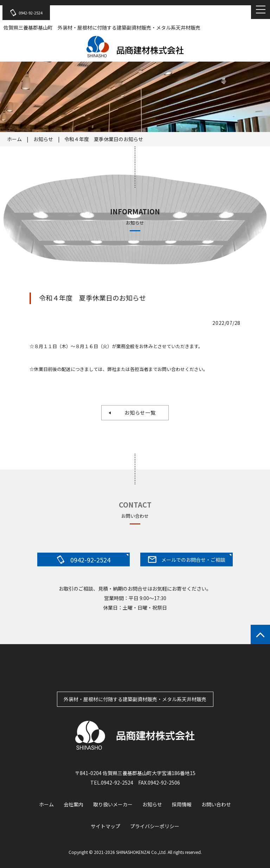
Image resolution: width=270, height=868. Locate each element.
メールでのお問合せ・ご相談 (187, 560)
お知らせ (43, 139)
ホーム (14, 139)
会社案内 (73, 804)
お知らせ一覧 (138, 413)
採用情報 (182, 804)
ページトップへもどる (260, 634)
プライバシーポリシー (155, 826)
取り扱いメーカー (113, 804)
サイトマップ (105, 826)
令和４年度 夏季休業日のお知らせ (104, 139)
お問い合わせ (216, 804)
